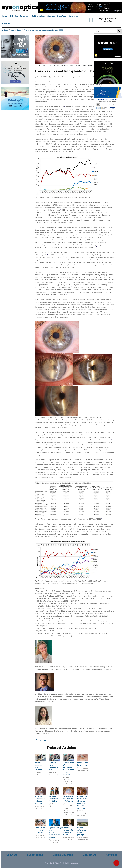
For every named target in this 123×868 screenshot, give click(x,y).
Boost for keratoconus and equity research (40, 800)
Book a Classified (63, 855)
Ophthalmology (38, 16)
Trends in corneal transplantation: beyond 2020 (43, 30)
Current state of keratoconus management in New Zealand (68, 769)
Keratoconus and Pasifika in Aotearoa (68, 799)
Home (4, 16)
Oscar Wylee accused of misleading (40, 830)
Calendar (51, 16)
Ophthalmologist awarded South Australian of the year (54, 833)
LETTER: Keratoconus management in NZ (54, 766)
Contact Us (73, 16)
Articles (5, 30)
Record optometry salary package (82, 831)
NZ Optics (13, 16)
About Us (11, 855)
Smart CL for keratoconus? (83, 764)
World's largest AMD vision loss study (68, 831)
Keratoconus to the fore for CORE (54, 799)
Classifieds (62, 16)
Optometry (25, 16)
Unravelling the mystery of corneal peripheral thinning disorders (82, 802)
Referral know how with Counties (39, 766)
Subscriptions (35, 855)
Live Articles (16, 30)
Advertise (6, 24)
